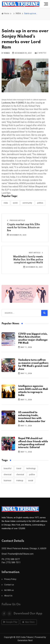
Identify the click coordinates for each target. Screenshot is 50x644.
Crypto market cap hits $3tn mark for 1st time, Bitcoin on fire (23, 227)
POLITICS (40, 203)
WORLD (15, 203)
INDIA (18, 13)
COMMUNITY (27, 203)
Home (5, 13)
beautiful (8, 468)
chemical (8, 474)
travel (19, 468)
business (7, 481)
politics (32, 474)
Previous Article (16, 220)
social (31, 481)
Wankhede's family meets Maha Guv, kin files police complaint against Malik (28, 260)
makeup (20, 481)
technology (31, 468)
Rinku (7, 53)
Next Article (36, 253)
